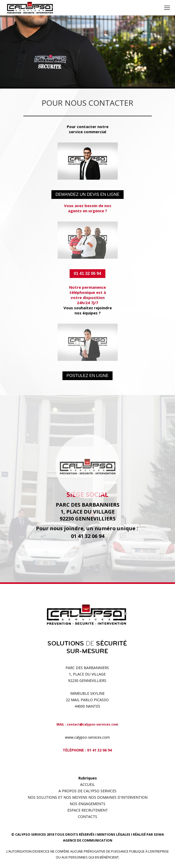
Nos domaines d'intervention (118, 797)
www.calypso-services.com (87, 737)
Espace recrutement (88, 810)
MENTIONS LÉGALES (114, 834)
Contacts (87, 817)
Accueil (87, 784)
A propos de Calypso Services (87, 791)
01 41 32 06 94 (99, 750)
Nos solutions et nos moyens (58, 797)
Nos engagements (87, 804)
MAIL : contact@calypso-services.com (87, 724)
